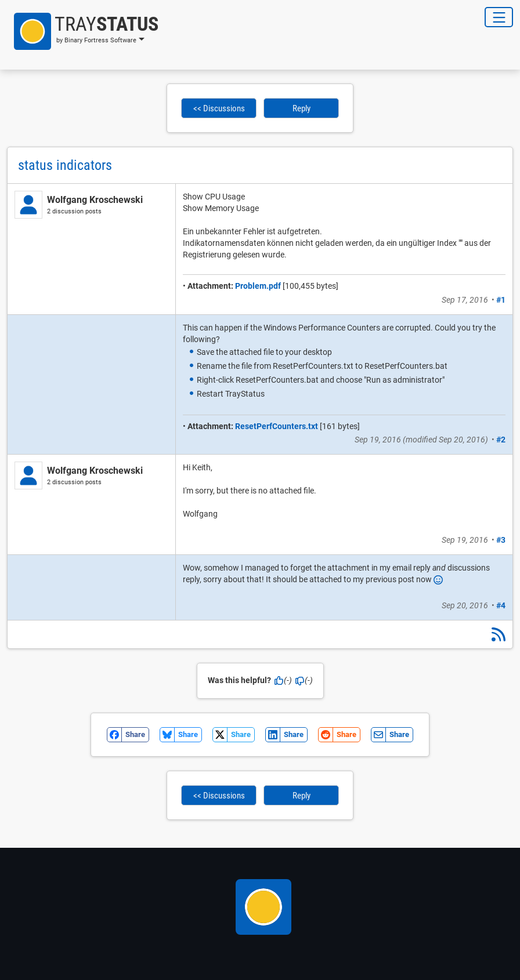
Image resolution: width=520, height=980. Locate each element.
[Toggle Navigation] (499, 17)
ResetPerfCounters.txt (277, 426)
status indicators (65, 165)
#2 (501, 440)
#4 (501, 605)
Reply (301, 108)
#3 (501, 540)
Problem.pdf (258, 286)
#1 (501, 300)
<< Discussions (219, 108)
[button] (83, 31)
